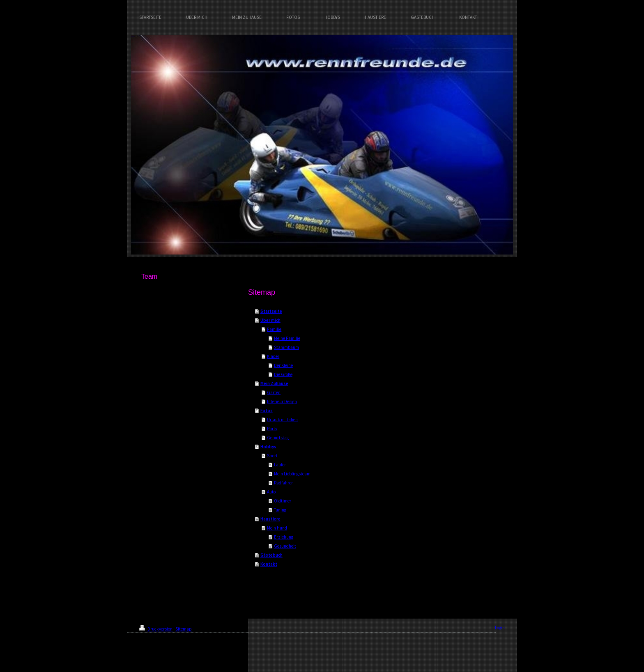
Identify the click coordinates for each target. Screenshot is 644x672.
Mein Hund (277, 528)
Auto (271, 492)
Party (272, 429)
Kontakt (269, 564)
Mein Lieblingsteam (292, 474)
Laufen (280, 465)
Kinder (273, 356)
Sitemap (184, 629)
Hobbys (268, 447)
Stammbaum (286, 347)
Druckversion (156, 629)
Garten (274, 392)
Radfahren (284, 483)
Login (500, 628)
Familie (274, 329)
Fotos (267, 411)
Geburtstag (278, 438)
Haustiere (270, 519)
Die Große (283, 374)
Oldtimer (283, 501)
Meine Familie (287, 338)
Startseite (271, 311)
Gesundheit (285, 546)
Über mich (270, 320)
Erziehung (284, 537)
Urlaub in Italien (282, 420)
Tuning (280, 510)
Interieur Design (282, 401)
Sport (272, 456)
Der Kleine (283, 365)
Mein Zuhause (274, 383)
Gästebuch (271, 555)
